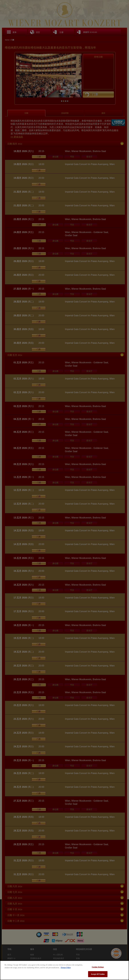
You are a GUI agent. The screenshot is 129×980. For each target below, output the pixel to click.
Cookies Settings (98, 967)
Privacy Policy (66, 967)
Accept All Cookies (98, 974)
